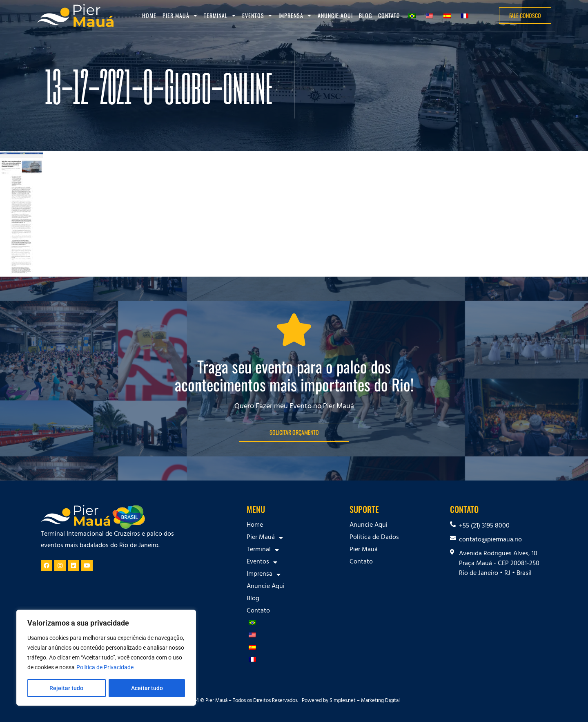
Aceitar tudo (147, 688)
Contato (389, 15)
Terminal (220, 16)
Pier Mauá (180, 16)
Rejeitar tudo (66, 688)
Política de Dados (374, 538)
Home (149, 15)
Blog (365, 15)
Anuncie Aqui (335, 15)
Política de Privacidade (105, 668)
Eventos (257, 16)
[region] (106, 658)
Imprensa (295, 16)
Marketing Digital (380, 701)
